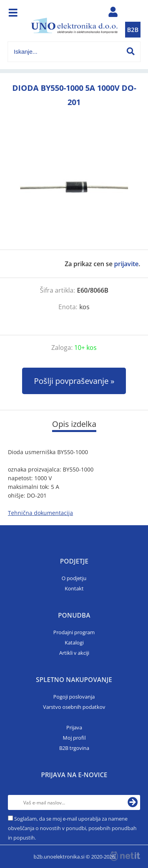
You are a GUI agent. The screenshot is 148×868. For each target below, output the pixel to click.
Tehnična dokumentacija (40, 513)
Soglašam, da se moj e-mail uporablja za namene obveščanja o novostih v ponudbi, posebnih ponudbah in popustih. (72, 828)
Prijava (74, 727)
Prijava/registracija (113, 14)
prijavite (126, 264)
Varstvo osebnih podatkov (74, 707)
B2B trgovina (74, 748)
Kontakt (74, 588)
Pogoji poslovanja (74, 697)
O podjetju (74, 578)
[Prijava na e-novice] (133, 802)
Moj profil (74, 738)
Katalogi (74, 643)
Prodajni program (74, 632)
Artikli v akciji (74, 653)
